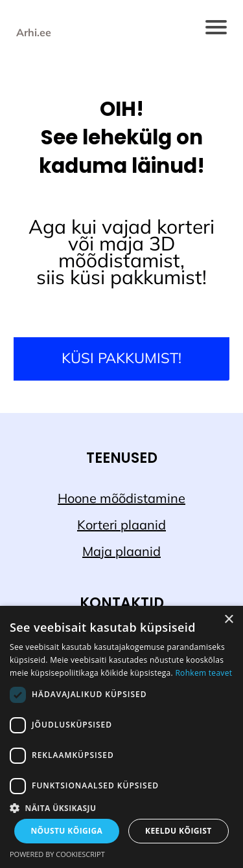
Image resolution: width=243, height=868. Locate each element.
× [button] (228, 620)
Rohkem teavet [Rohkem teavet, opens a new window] (203, 673)
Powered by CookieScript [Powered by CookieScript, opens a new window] (57, 854)
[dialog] (121, 737)
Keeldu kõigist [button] (179, 831)
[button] (121, 807)
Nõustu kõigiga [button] (66, 831)
